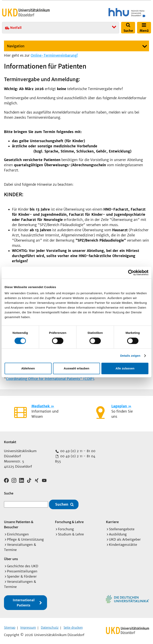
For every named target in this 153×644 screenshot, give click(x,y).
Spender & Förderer (22, 575)
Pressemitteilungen (22, 570)
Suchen (62, 503)
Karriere (112, 520)
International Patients (24, 601)
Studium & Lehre (71, 533)
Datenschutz (50, 626)
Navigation (16, 46)
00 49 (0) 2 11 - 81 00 (77, 451)
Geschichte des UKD (23, 565)
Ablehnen (28, 368)
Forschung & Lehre (69, 520)
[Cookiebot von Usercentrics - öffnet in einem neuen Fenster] (131, 273)
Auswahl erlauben (76, 368)
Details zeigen (130, 356)
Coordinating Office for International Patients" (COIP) (50, 379)
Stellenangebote (122, 528)
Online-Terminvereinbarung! (54, 55)
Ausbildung (118, 533)
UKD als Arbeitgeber (125, 538)
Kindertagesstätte (123, 543)
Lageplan (119, 406)
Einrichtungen (18, 533)
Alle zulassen (125, 368)
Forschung (66, 528)
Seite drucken (73, 626)
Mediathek (41, 406)
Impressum (28, 626)
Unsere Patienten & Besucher (19, 523)
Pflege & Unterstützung (25, 538)
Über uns (11, 557)
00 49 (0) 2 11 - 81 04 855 (75, 459)
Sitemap (10, 626)
